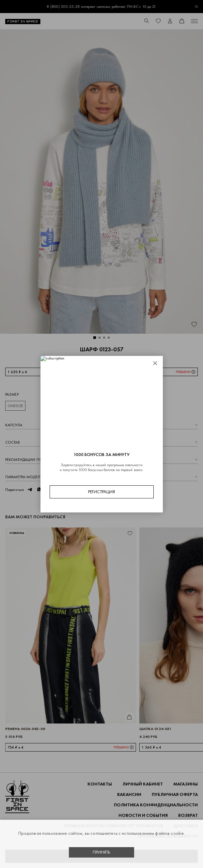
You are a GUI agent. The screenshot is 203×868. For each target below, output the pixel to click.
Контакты (100, 784)
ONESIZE (15, 406)
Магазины (186, 784)
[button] (95, 338)
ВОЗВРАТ (188, 815)
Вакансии (129, 794)
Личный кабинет (143, 784)
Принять (101, 852)
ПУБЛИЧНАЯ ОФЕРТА (175, 794)
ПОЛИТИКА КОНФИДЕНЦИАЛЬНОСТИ (156, 805)
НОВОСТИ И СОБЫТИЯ (143, 815)
